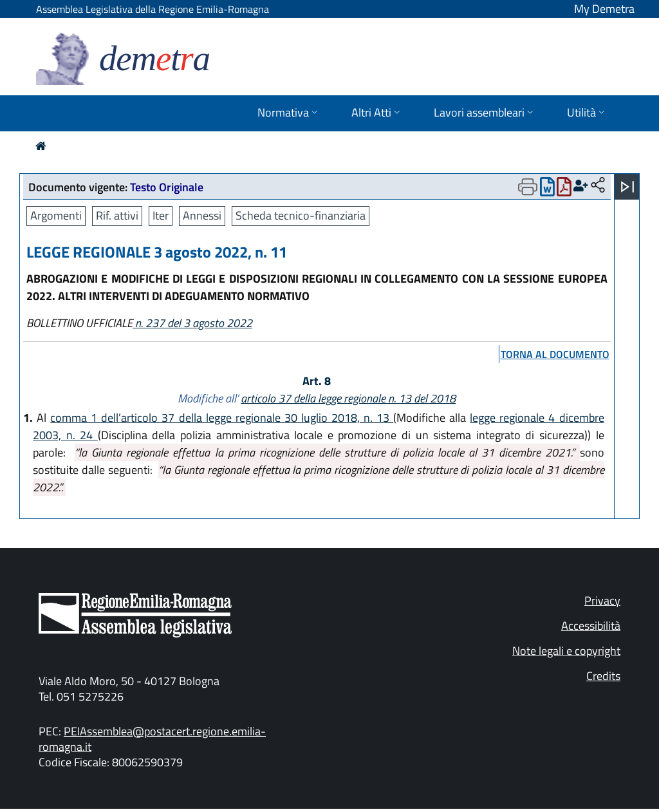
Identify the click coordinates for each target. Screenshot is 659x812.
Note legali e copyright (566, 651)
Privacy (602, 600)
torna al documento (555, 354)
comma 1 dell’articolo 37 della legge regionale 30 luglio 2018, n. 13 (222, 418)
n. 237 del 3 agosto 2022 (192, 323)
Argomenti (56, 215)
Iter (161, 215)
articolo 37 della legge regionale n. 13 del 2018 (348, 398)
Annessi (202, 215)
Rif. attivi (117, 215)
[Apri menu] (627, 187)
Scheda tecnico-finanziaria (301, 215)
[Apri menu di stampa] (528, 187)
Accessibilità (591, 626)
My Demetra (604, 9)
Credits (603, 676)
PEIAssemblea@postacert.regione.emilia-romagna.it (152, 739)
